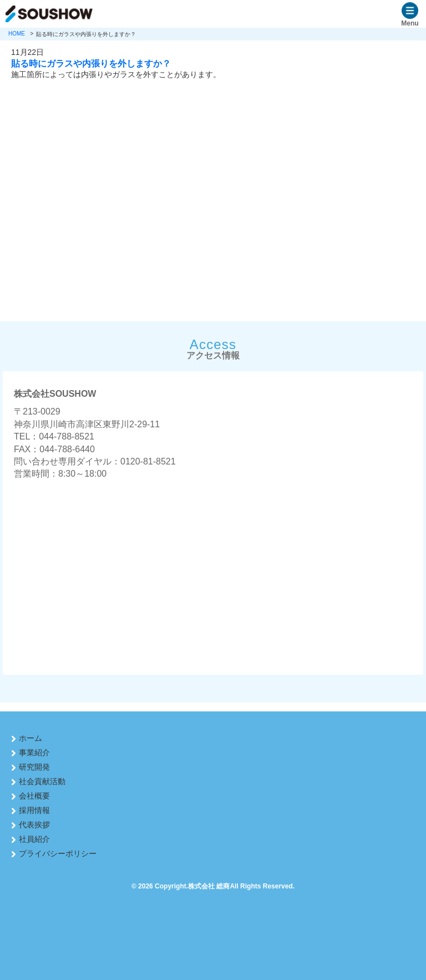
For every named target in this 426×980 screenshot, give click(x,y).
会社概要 (34, 796)
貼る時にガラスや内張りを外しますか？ (91, 63)
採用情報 (34, 810)
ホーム (31, 738)
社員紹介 (34, 839)
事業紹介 (34, 752)
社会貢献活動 (42, 781)
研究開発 (34, 767)
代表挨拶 (34, 825)
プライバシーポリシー (58, 853)
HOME (17, 34)
